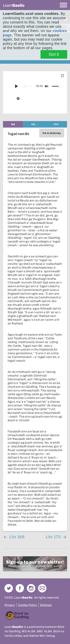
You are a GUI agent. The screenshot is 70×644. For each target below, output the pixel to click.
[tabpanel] (35, 329)
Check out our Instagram (31, 588)
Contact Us (42, 588)
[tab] (13, 124)
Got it (54, 54)
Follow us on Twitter (9, 588)
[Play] (16, 86)
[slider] (27, 86)
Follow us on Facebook (20, 588)
